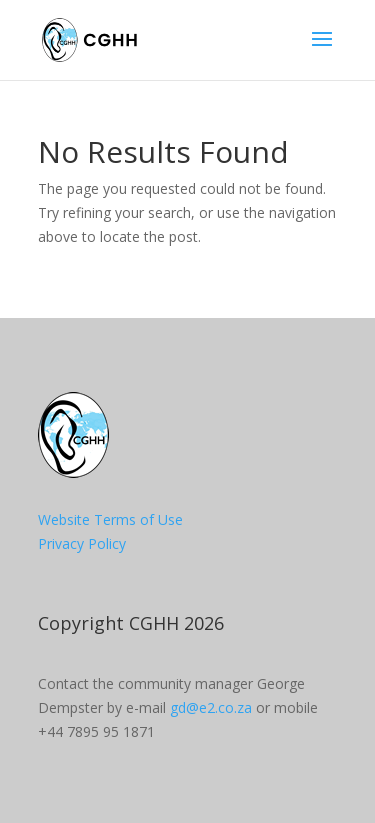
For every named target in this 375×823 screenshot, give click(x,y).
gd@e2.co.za (211, 707)
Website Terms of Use (110, 519)
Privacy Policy (82, 543)
